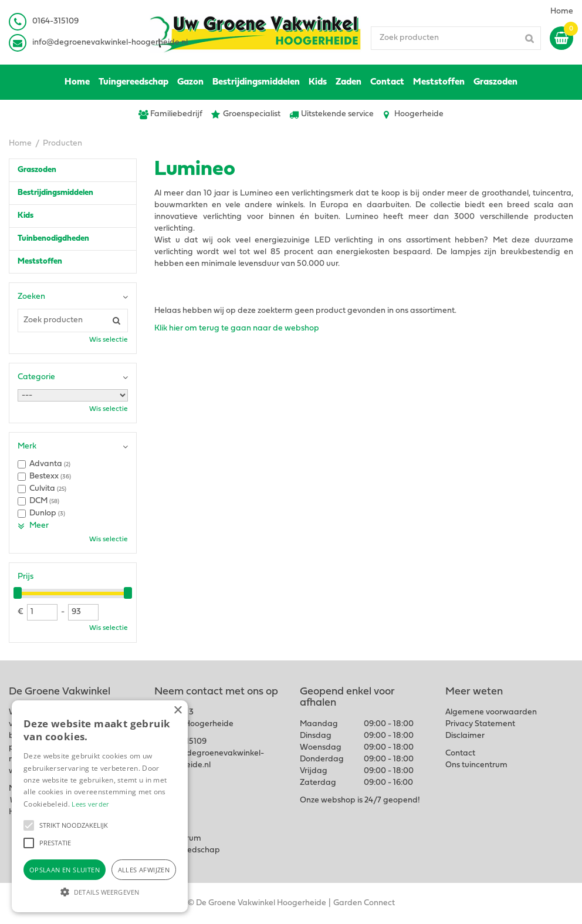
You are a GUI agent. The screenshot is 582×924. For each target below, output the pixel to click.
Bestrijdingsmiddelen (55, 193)
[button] (29, 825)
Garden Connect (364, 903)
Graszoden (37, 170)
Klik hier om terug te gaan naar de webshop (237, 328)
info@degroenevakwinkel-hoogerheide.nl (110, 43)
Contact (460, 753)
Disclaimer (465, 736)
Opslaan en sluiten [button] (65, 870)
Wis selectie (109, 340)
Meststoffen (40, 262)
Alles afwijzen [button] (144, 870)
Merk (27, 446)
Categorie (36, 377)
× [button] (177, 711)
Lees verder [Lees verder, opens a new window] (90, 804)
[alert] (100, 806)
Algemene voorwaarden (491, 712)
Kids (26, 216)
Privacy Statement (480, 724)
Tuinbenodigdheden (53, 239)
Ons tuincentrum (476, 765)
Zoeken (31, 297)
